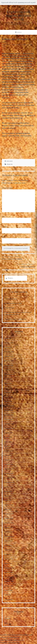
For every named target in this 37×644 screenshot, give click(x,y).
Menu (19, 32)
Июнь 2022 (8, 550)
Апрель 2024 (9, 451)
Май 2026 (8, 338)
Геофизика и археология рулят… (16, 319)
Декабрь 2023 (9, 469)
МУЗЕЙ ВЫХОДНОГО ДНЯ (13, 303)
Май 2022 (8, 554)
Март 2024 (8, 455)
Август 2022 (9, 541)
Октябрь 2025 (9, 370)
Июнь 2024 (8, 442)
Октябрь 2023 (9, 478)
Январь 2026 (9, 356)
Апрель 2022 (9, 559)
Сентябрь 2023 (10, 482)
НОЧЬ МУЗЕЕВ (9, 308)
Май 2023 (8, 500)
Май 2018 (8, 595)
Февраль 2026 (9, 352)
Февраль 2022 (9, 568)
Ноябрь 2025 (9, 365)
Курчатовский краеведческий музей (19, 15)
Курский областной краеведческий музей (18, 3)
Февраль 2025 (9, 406)
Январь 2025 (9, 410)
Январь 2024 (9, 464)
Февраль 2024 (9, 460)
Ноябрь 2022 (9, 527)
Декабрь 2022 (9, 523)
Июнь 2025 (8, 388)
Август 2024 (9, 433)
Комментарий (7, 188)
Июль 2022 (8, 545)
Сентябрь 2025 (10, 374)
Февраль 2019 (9, 577)
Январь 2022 (9, 572)
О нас (6, 623)
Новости (6, 45)
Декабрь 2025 (9, 361)
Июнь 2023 (8, 496)
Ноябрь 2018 (9, 586)
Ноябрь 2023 (9, 473)
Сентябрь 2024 (10, 428)
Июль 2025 (8, 383)
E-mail (5, 227)
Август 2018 (8, 590)
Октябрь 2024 (9, 424)
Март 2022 (8, 563)
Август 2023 (9, 487)
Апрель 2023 (9, 505)
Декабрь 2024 (9, 415)
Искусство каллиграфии (19, 258)
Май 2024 (8, 446)
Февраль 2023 (9, 514)
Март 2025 (8, 401)
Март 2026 (8, 347)
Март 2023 (8, 509)
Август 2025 (9, 379)
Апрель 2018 (9, 599)
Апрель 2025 (9, 397)
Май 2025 (8, 392)
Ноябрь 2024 (9, 419)
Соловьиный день (11, 299)
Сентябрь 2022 (10, 536)
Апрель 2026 (9, 343)
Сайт (4, 237)
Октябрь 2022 (9, 532)
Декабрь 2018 (9, 581)
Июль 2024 (8, 437)
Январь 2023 (9, 518)
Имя (4, 217)
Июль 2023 (8, 491)
